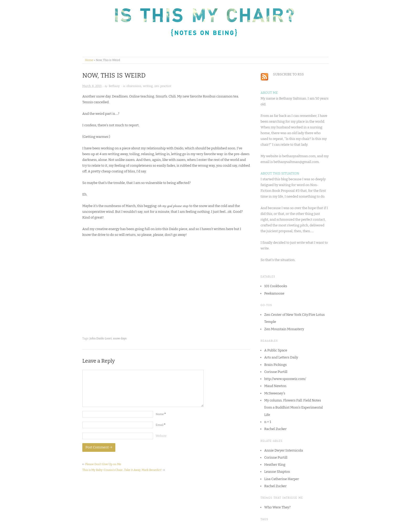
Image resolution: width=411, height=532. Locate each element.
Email (161, 425)
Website (161, 436)
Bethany (114, 86)
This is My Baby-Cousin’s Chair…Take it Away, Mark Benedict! (122, 470)
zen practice (163, 86)
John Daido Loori (101, 338)
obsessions (134, 86)
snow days (120, 338)
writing (148, 86)
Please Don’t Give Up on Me (103, 464)
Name (161, 414)
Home (89, 60)
